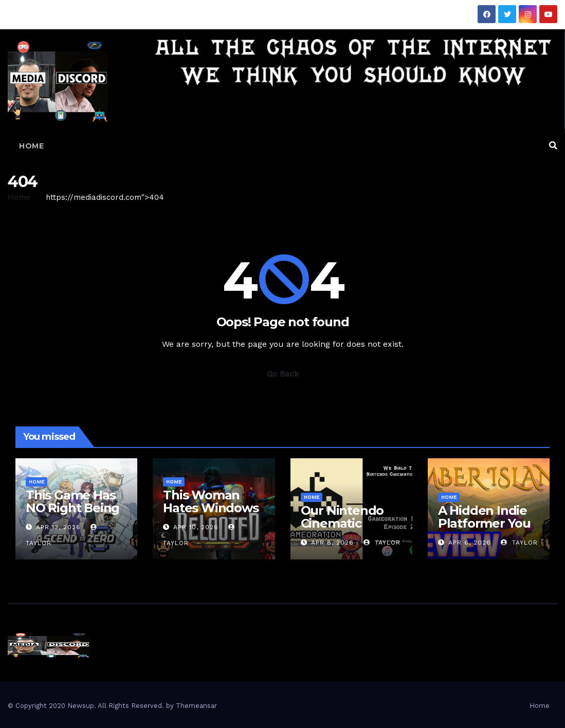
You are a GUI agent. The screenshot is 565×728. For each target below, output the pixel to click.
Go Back (283, 374)
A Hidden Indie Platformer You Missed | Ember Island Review (484, 530)
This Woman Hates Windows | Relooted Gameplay (211, 514)
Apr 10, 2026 (196, 527)
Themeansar (196, 706)
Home (31, 146)
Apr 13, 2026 (58, 527)
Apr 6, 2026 (470, 543)
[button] (553, 146)
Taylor (382, 543)
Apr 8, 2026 (332, 543)
